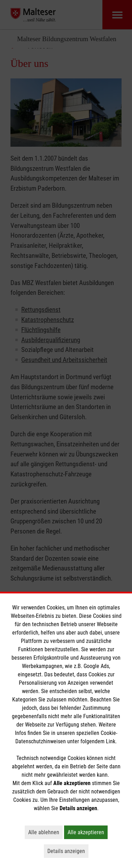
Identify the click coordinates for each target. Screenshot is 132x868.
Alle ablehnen (45, 832)
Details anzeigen (68, 851)
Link (111, 741)
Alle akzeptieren (88, 832)
